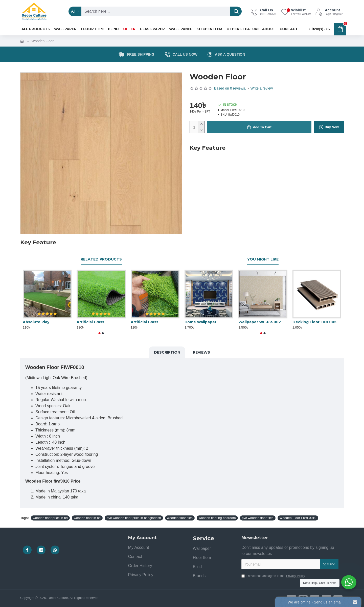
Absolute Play (36, 322)
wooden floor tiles (180, 518)
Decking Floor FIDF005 (314, 322)
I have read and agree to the (274, 576)
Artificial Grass (90, 322)
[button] (100, 333)
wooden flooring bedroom (217, 518)
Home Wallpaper (200, 322)
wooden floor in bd (87, 518)
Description (167, 352)
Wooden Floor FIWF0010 (298, 518)
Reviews (201, 352)
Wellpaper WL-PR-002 (260, 322)
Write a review (262, 88)
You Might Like (263, 259)
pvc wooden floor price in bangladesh (134, 518)
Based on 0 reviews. (230, 88)
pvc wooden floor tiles (258, 518)
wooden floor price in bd (50, 518)
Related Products (101, 259)
